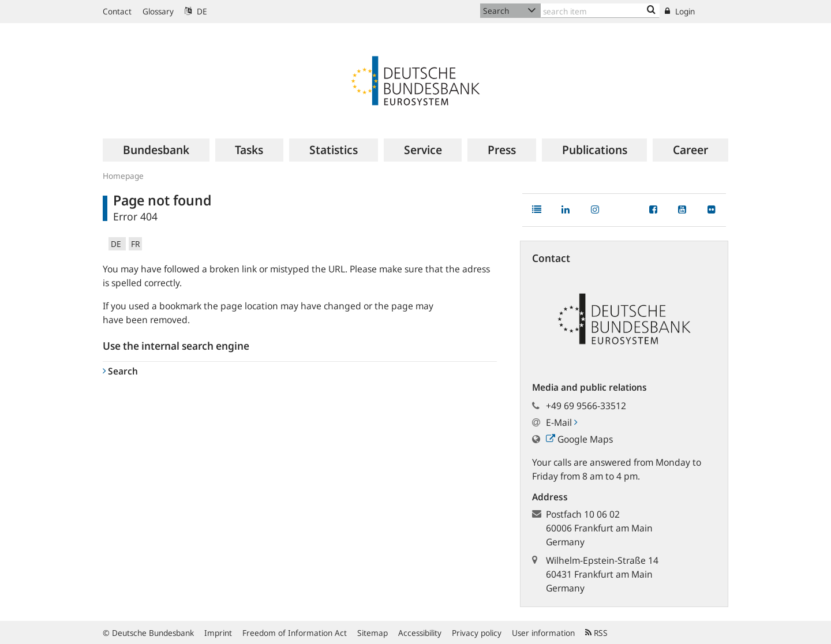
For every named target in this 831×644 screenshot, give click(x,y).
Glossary (158, 11)
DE (196, 11)
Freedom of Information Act (295, 633)
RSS (596, 633)
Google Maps (579, 439)
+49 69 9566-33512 (586, 406)
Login (680, 11)
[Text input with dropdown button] (600, 11)
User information (543, 633)
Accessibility (420, 633)
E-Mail (562, 422)
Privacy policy (477, 633)
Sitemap (373, 633)
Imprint (218, 633)
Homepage (123, 176)
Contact (117, 11)
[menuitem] (156, 150)
